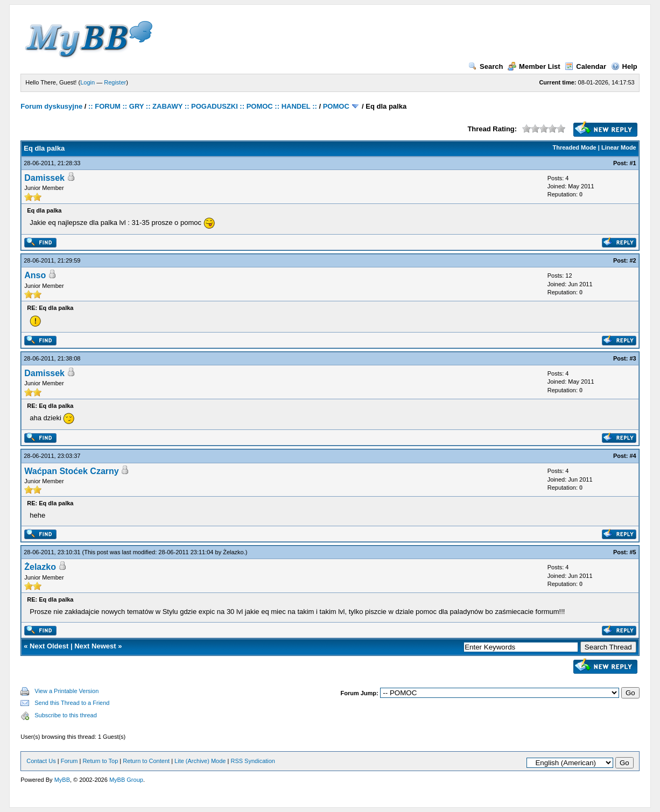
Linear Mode (619, 147)
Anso (35, 275)
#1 (633, 163)
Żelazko (233, 552)
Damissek (44, 178)
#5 (633, 552)
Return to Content (146, 761)
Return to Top (100, 761)
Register (115, 82)
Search (486, 66)
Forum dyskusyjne (51, 106)
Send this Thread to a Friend (72, 703)
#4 (633, 456)
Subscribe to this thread (66, 715)
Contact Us (41, 761)
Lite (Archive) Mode (200, 761)
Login (87, 82)
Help (624, 66)
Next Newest (95, 646)
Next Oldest (49, 646)
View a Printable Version (66, 691)
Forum (69, 761)
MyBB (62, 780)
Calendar (585, 66)
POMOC (336, 106)
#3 (633, 358)
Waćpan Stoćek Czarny (71, 471)
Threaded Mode (574, 147)
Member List (534, 66)
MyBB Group (126, 780)
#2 (633, 260)
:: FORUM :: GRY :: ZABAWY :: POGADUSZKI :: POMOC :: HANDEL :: (203, 106)
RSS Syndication (253, 761)
